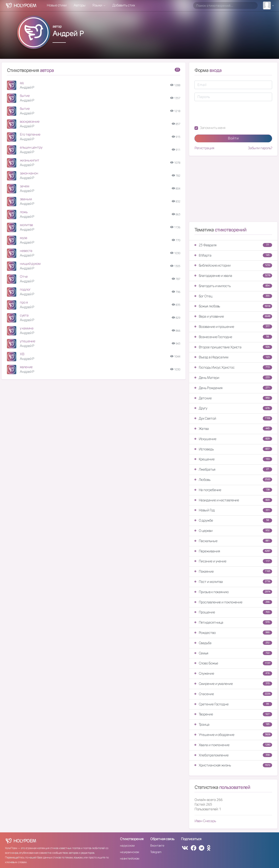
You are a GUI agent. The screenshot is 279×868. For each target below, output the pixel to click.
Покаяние (233, 571)
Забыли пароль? (260, 148)
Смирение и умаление (233, 684)
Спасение (233, 694)
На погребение (233, 490)
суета (24, 315)
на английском (130, 858)
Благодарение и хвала (233, 276)
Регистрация (204, 148)
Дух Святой (233, 418)
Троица (233, 724)
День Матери (233, 378)
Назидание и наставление (233, 500)
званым (26, 199)
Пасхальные (233, 541)
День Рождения (233, 388)
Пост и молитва (233, 582)
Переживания (233, 551)
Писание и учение (233, 561)
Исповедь (233, 449)
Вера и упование (233, 316)
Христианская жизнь (233, 765)
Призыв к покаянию (233, 592)
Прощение (233, 612)
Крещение (233, 459)
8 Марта (233, 255)
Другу (233, 408)
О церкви (233, 531)
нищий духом (30, 264)
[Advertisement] (233, 191)
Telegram (156, 852)
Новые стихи (57, 5)
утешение (27, 341)
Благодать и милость (233, 286)
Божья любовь (233, 306)
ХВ (22, 354)
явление (26, 367)
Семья (233, 653)
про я (24, 302)
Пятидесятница (233, 622)
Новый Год (233, 510)
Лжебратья (233, 469)
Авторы (79, 5)
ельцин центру (31, 147)
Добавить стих (124, 5)
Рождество (233, 633)
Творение (233, 714)
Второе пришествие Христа (233, 347)
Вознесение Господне (233, 337)
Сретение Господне (233, 704)
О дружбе (233, 520)
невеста (26, 251)
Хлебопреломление (233, 755)
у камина (27, 328)
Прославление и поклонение (233, 602)
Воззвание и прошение (233, 327)
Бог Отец (233, 296)
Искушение (233, 439)
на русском (127, 846)
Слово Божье (233, 663)
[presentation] (228, 113)
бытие (25, 96)
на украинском (129, 852)
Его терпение (30, 134)
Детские (233, 398)
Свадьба (233, 643)
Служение (233, 673)
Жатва (233, 429)
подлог (25, 289)
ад (22, 83)
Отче (24, 277)
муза (23, 238)
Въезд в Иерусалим (233, 357)
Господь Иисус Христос (233, 367)
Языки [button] (97, 5)
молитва (26, 225)
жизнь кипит (29, 160)
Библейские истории (233, 265)
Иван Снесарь (205, 821)
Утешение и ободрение (233, 735)
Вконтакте (157, 846)
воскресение (30, 122)
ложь (24, 212)
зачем (24, 186)
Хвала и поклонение (233, 745)
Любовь (233, 480)
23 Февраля (233, 245)
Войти (233, 138)
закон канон (29, 173)
